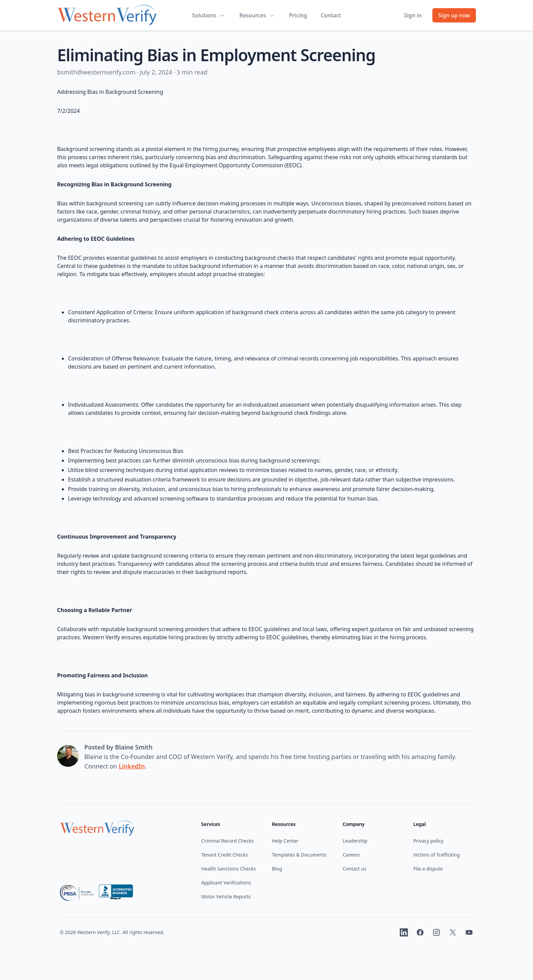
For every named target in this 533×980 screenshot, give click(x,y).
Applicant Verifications (226, 883)
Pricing (298, 15)
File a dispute (428, 869)
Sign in (413, 15)
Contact (331, 15)
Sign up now (454, 15)
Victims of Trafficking (437, 855)
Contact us (355, 869)
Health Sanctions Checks (228, 869)
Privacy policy (428, 841)
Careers (351, 855)
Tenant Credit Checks (225, 855)
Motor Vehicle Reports (226, 897)
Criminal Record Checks (228, 841)
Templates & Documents (299, 855)
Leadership (355, 841)
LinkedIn (132, 766)
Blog (277, 869)
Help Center (285, 841)
